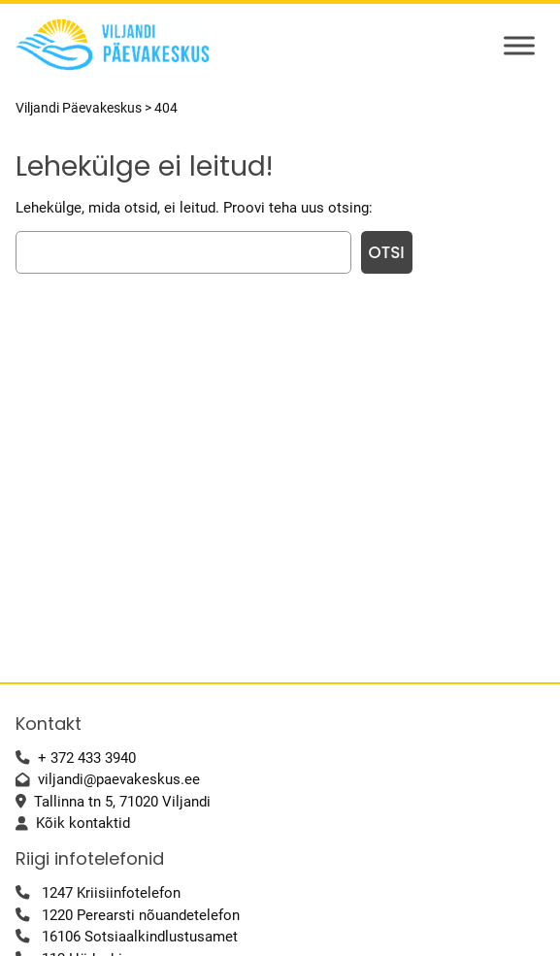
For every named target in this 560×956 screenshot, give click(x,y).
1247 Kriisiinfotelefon (111, 893)
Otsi (387, 252)
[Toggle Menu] (519, 45)
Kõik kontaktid (83, 824)
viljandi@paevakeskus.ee (119, 780)
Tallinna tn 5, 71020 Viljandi (122, 802)
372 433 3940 (93, 758)
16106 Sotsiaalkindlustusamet (140, 937)
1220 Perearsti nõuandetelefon (141, 916)
